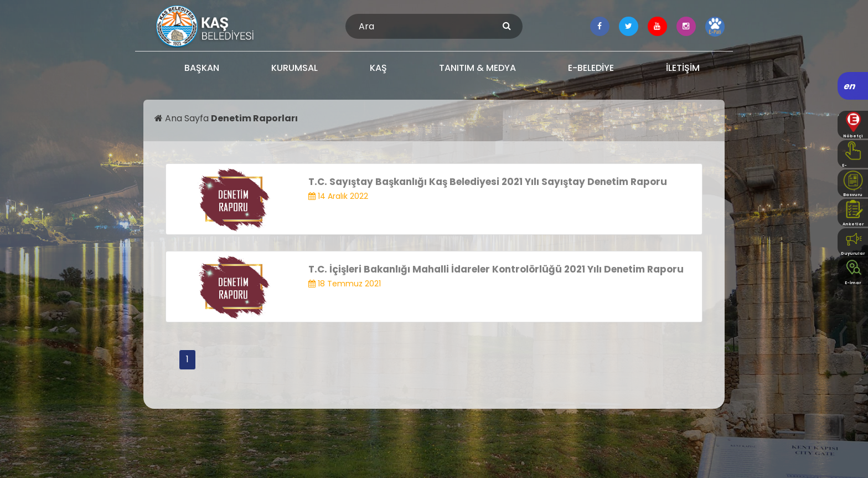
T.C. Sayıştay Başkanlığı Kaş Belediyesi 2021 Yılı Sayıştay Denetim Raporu (488, 182)
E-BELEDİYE (591, 68)
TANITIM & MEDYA (477, 68)
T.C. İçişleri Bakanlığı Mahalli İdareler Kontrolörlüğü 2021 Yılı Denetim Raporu (496, 269)
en (850, 86)
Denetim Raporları (254, 118)
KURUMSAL (294, 68)
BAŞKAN (202, 68)
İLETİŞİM (683, 68)
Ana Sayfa (183, 118)
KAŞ (378, 68)
